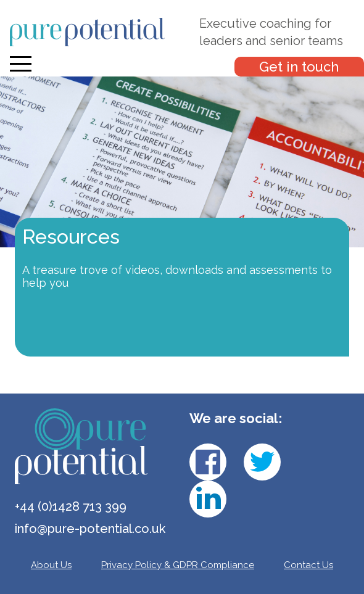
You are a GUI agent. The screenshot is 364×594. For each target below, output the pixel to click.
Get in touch (299, 67)
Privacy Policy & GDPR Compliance (178, 565)
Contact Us (308, 565)
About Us (51, 565)
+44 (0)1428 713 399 (71, 506)
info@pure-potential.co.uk (90, 529)
